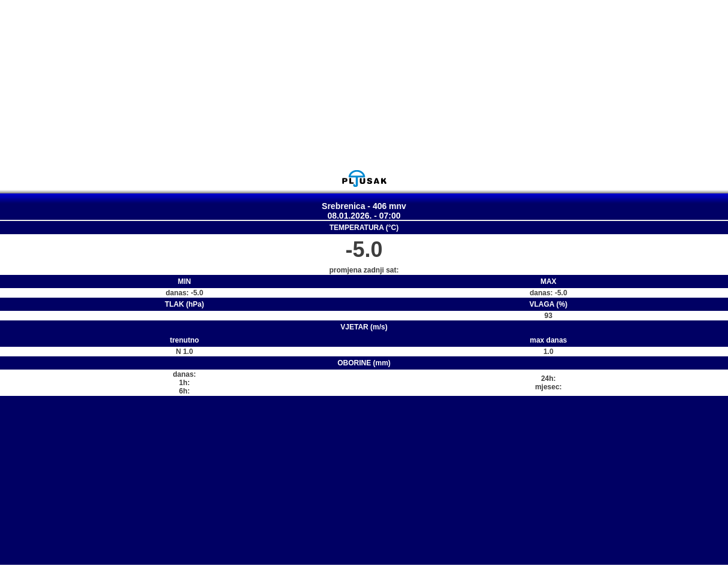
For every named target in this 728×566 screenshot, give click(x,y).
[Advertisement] (364, 84)
